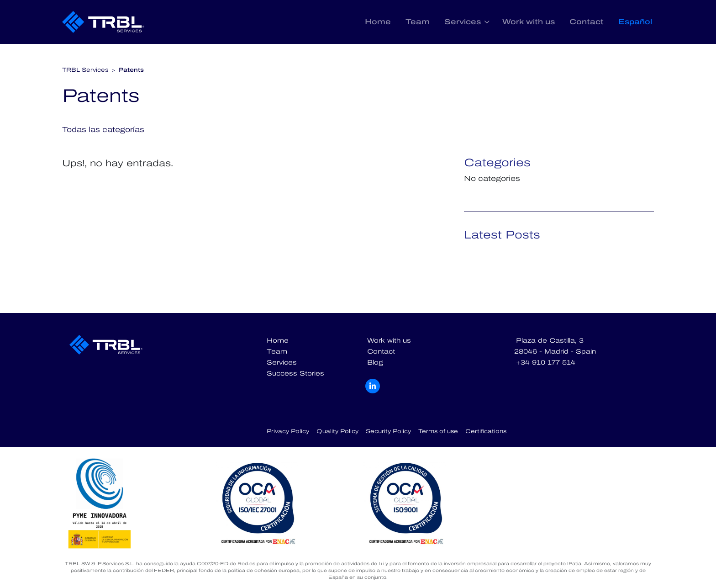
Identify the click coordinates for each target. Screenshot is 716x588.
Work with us (529, 22)
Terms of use (438, 431)
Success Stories (295, 373)
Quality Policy (337, 431)
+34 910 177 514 (546, 363)
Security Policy (388, 431)
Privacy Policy (288, 431)
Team (418, 22)
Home (378, 22)
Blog (375, 363)
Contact (587, 22)
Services (463, 22)
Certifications (486, 431)
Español (635, 22)
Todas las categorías (103, 130)
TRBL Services (85, 70)
